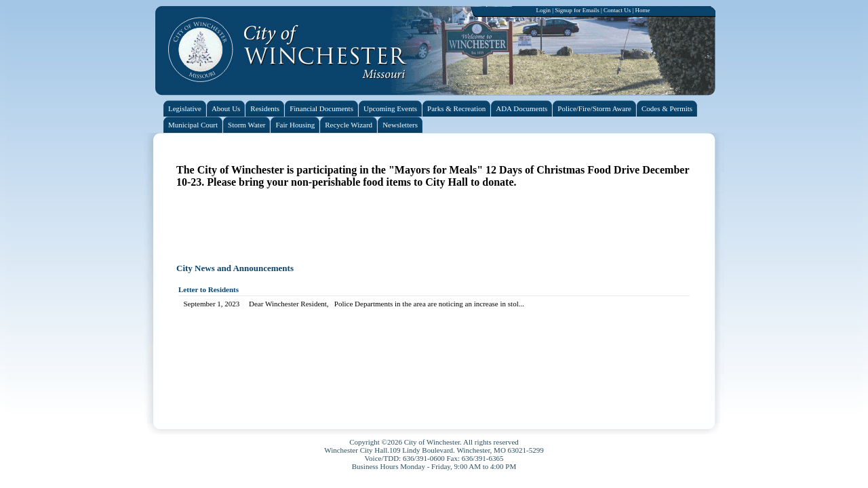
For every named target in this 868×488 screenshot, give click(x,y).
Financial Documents (321, 108)
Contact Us (617, 10)
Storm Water (246, 125)
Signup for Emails (577, 10)
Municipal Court (193, 125)
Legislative (185, 108)
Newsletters (400, 125)
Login (543, 10)
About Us (226, 108)
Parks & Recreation (456, 108)
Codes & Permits (667, 108)
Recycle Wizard (349, 125)
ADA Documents (521, 108)
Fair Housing (295, 125)
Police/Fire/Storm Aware (594, 108)
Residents (265, 108)
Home (643, 10)
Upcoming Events (390, 108)
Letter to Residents (209, 289)
